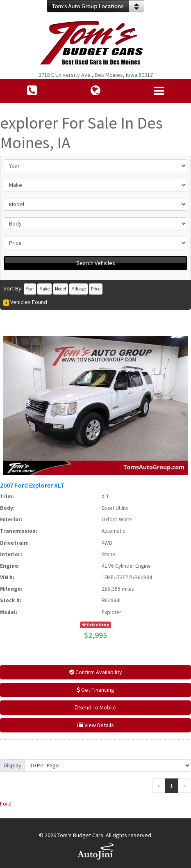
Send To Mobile (95, 707)
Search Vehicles (96, 263)
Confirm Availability (96, 672)
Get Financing (95, 690)
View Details (96, 725)
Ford (6, 804)
